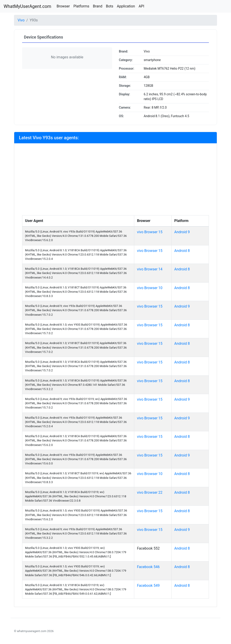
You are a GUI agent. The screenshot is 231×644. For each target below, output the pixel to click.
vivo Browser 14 (150, 269)
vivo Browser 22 (150, 492)
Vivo (21, 20)
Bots (110, 6)
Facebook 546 (148, 567)
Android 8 (182, 251)
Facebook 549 (148, 586)
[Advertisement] (115, 181)
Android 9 (182, 232)
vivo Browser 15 (150, 232)
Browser (63, 6)
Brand (98, 6)
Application (126, 6)
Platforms (81, 6)
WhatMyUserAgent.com (27, 6)
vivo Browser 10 (150, 288)
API (141, 6)
